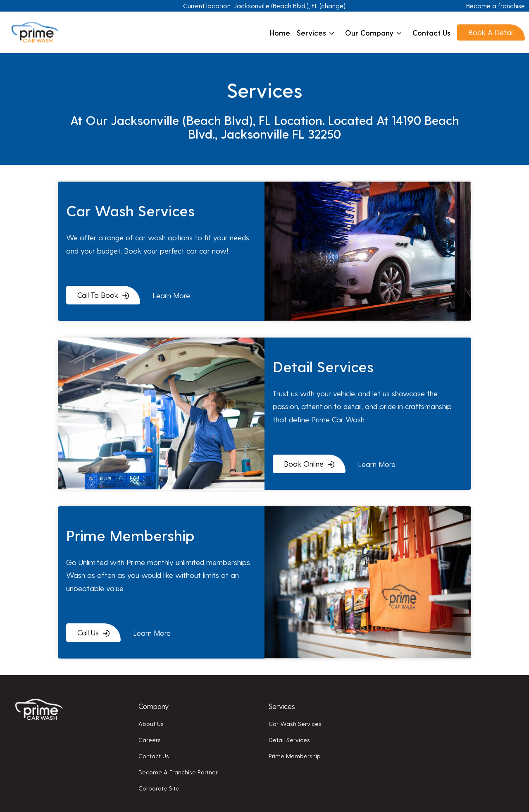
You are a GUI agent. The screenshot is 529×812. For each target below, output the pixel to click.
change (332, 6)
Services (316, 32)
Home (280, 32)
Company (154, 706)
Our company (373, 32)
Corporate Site (159, 788)
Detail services (289, 740)
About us (151, 723)
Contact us (431, 32)
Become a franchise (496, 6)
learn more (171, 295)
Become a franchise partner (178, 772)
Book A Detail (491, 32)
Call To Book (98, 295)
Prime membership (295, 756)
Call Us (88, 632)
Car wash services (295, 723)
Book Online (304, 463)
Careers (150, 740)
